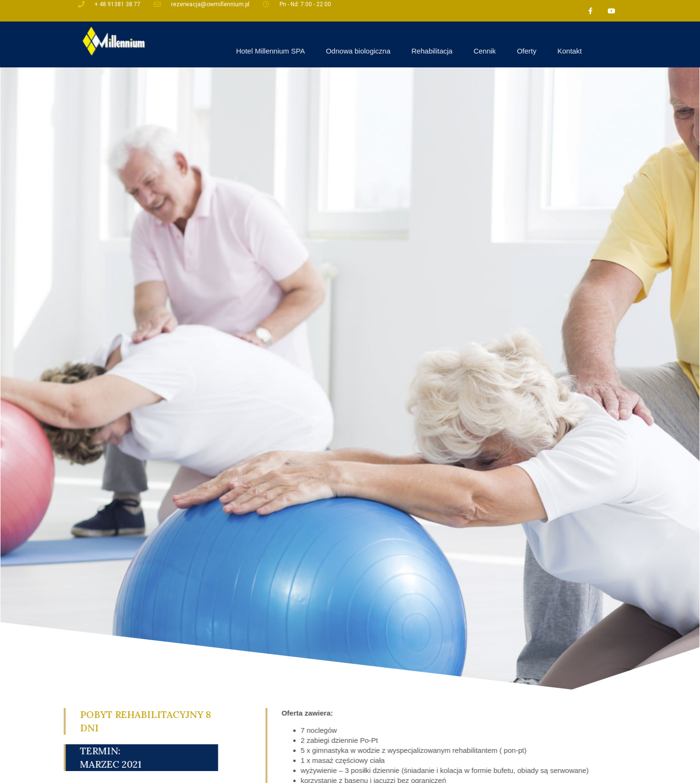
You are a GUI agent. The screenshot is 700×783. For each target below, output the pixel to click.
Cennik (560, 51)
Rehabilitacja (508, 51)
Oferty (602, 51)
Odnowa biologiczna (434, 51)
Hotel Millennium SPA (346, 51)
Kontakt (645, 51)
